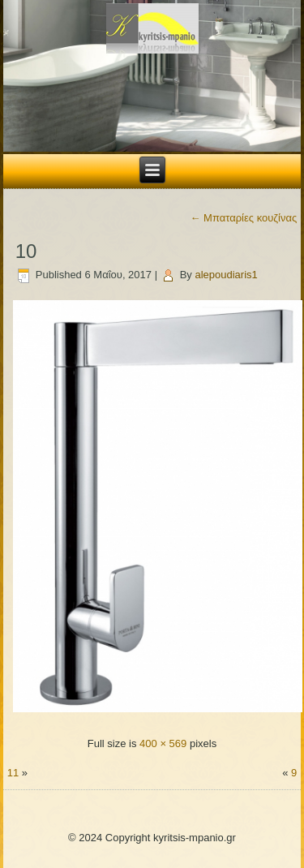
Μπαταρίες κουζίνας (244, 218)
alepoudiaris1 (226, 275)
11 (13, 773)
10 (26, 251)
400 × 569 (163, 743)
